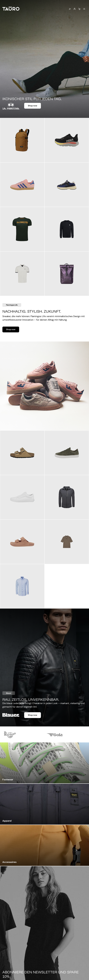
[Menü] (84, 9)
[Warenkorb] (79, 9)
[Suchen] (70, 9)
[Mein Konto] (75, 9)
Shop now (33, 106)
